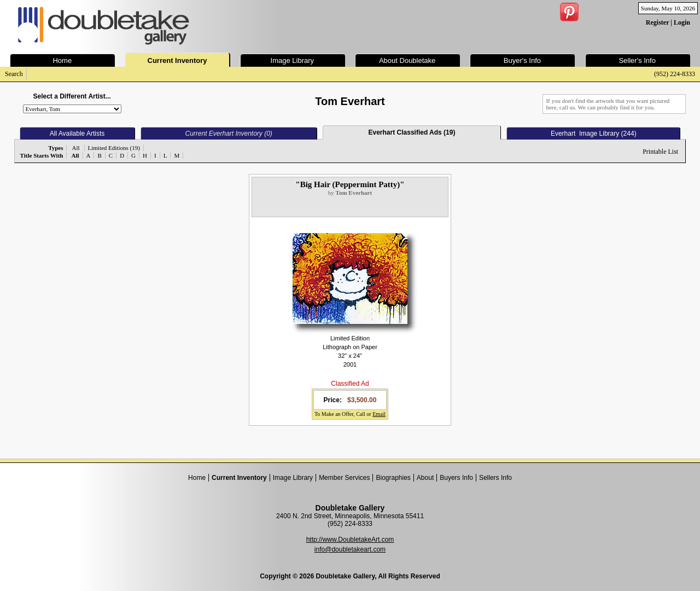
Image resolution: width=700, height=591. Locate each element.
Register (657, 22)
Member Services (344, 478)
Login (682, 22)
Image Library (293, 478)
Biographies (393, 478)
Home (197, 478)
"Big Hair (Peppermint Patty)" (350, 184)
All (75, 148)
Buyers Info (456, 478)
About (425, 478)
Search (14, 74)
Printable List (660, 152)
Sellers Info (495, 478)
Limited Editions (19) (114, 148)
